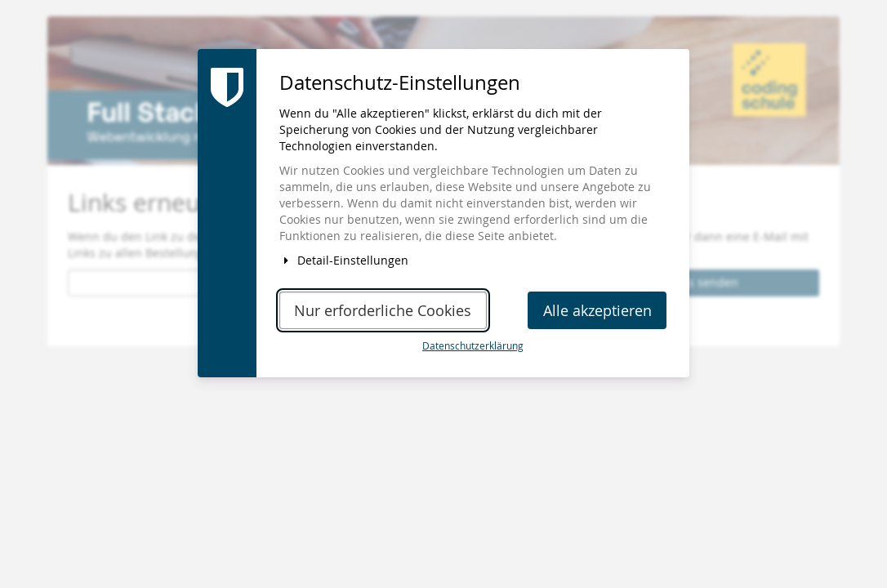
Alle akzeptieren (597, 311)
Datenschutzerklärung (473, 346)
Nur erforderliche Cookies (383, 311)
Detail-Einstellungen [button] (344, 260)
